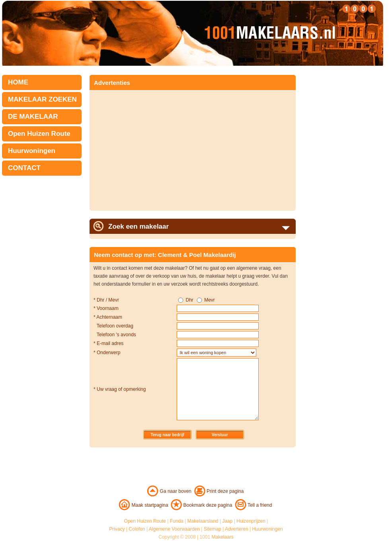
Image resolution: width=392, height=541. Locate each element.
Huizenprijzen (251, 521)
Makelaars (223, 537)
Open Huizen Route (39, 134)
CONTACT (24, 168)
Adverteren (237, 529)
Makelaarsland (203, 521)
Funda (177, 521)
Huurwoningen (32, 151)
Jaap (227, 521)
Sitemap (213, 529)
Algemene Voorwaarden (174, 529)
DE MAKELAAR (33, 117)
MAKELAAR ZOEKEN (42, 99)
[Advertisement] (160, 148)
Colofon (137, 529)
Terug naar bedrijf (168, 435)
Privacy (117, 529)
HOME (18, 82)
